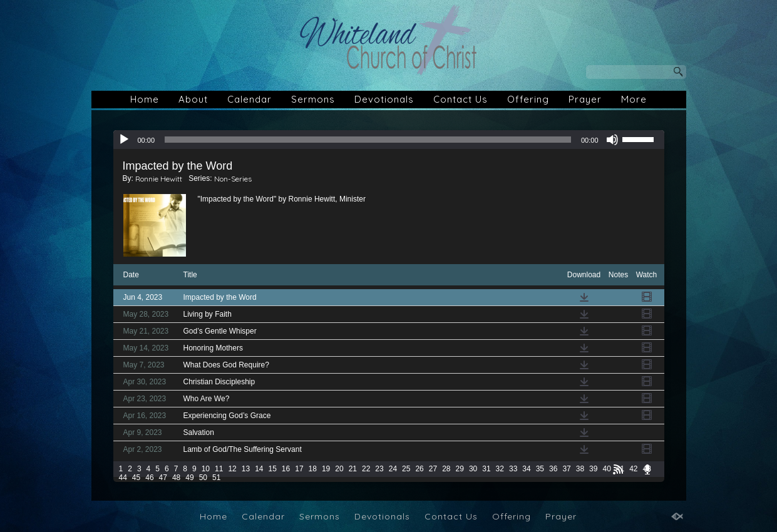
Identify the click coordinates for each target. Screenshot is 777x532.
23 (379, 469)
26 (419, 469)
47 (163, 478)
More (634, 99)
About (193, 99)
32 (500, 469)
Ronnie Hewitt (159, 179)
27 (433, 469)
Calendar (250, 99)
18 (313, 469)
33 (513, 469)
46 (149, 478)
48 (176, 478)
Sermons (313, 99)
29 (460, 469)
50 (203, 478)
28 (446, 469)
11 (219, 469)
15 (272, 469)
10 (206, 469)
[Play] (124, 140)
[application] (389, 140)
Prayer (585, 99)
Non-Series (233, 179)
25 (406, 469)
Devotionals (384, 99)
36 (553, 469)
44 (123, 478)
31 (486, 469)
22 (366, 469)
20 (339, 469)
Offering (528, 99)
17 (299, 469)
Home (145, 99)
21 (353, 469)
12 (232, 469)
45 (136, 478)
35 (540, 469)
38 (580, 469)
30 (473, 469)
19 (326, 469)
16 (286, 469)
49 (189, 478)
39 (593, 469)
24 (393, 469)
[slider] (368, 140)
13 (246, 469)
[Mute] (612, 140)
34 (526, 469)
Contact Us (461, 99)
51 (216, 478)
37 (566, 469)
